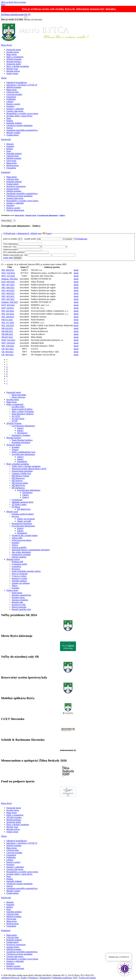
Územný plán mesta (15, 111)
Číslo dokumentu (10, 244)
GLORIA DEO (18, 407)
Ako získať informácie (21, 552)
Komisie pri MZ (19, 605)
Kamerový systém (19, 578)
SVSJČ (15, 421)
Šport (9, 118)
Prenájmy (10, 106)
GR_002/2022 (8, 355)
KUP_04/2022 (8, 308)
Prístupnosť (33, 978)
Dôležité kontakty (14, 87)
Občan (4, 78)
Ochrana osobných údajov (23, 514)
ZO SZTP (16, 416)
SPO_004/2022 (8, 293)
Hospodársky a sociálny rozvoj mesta (22, 113)
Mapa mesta (12, 54)
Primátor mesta (18, 597)
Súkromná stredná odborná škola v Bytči (29, 469)
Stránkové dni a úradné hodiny (25, 535)
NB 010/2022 (7, 328)
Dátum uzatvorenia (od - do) (15, 255)
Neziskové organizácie (16, 186)
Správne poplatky (19, 547)
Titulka (24, 978)
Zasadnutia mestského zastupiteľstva (22, 130)
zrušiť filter (8, 258)
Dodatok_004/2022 (10, 302)
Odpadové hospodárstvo (17, 82)
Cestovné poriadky (14, 94)
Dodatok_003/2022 (10, 279)
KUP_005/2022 (8, 282)
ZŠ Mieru (16, 507)
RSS (3, 14)
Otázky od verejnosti (26, 519)
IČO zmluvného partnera (14, 252)
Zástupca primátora (20, 600)
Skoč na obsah (7, 2)
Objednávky (22, 433)
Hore (3, 5)
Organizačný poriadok (21, 555)
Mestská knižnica (14, 62)
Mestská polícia (13, 71)
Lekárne (10, 102)
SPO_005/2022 (8, 290)
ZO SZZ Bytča (18, 419)
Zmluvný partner (10, 249)
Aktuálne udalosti (19, 581)
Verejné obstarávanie (15, 210)
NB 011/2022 (7, 320)
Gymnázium (17, 500)
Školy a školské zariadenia (18, 66)
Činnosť (15, 450)
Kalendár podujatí (14, 123)
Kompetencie (45, 978)
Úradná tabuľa (12, 135)
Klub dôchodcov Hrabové (23, 414)
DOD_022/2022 (8, 340)
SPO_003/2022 (8, 296)
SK (26, 14)
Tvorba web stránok (87, 978)
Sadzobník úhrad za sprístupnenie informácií (31, 550)
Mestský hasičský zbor (21, 609)
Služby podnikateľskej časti (23, 452)
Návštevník (6, 139)
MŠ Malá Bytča (18, 485)
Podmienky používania (62, 978)
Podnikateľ (6, 172)
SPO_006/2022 (8, 288)
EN (29, 14)
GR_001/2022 (8, 349)
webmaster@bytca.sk (10, 978)
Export (49, 233)
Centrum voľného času (21, 473)
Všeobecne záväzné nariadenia (19, 125)
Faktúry (20, 431)
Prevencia (16, 569)
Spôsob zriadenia (19, 557)
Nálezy (15, 586)
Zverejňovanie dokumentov (48, 215)
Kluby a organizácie (15, 57)
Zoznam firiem (13, 189)
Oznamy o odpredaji (15, 109)
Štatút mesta (17, 593)
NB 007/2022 (7, 337)
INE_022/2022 (8, 311)
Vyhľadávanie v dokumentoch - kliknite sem (22, 233)
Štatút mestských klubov (22, 409)
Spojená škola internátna (22, 471)
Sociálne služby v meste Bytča (19, 116)
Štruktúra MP (17, 562)
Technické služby (14, 64)
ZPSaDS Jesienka (14, 59)
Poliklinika (11, 99)
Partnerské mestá (14, 50)
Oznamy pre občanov (21, 583)
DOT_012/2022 (8, 276)
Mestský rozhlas (13, 133)
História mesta (13, 165)
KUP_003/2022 (8, 305)
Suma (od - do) (10, 247)
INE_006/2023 (8, 270)
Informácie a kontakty (21, 435)
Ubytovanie (11, 161)
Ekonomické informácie (22, 524)
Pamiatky (10, 146)
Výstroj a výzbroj (19, 576)
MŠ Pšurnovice (18, 478)
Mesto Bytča (6, 45)
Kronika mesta (13, 52)
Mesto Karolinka (19, 395)
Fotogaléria (11, 97)
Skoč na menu (20, 2)
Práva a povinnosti (20, 574)
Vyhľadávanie (81, 239)
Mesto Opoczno (18, 397)
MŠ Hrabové (17, 481)
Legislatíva (16, 566)
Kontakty (20, 14)
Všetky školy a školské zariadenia (26, 466)
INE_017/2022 (8, 323)
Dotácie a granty (13, 104)
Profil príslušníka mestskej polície (26, 571)
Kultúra (10, 121)
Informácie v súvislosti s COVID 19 (22, 85)
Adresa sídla (17, 538)
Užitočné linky (13, 92)
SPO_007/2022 (8, 285)
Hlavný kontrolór (19, 607)
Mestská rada (17, 602)
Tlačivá (10, 128)
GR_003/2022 (8, 352)
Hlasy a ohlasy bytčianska (23, 411)
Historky (10, 144)
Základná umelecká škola (23, 502)
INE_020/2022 (8, 317)
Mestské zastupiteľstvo (21, 595)
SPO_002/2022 (8, 299)
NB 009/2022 (7, 331)
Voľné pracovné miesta (22, 540)
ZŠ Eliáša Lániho (19, 504)
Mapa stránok (11, 14)
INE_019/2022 (8, 325)
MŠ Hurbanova (18, 488)
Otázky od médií (24, 521)
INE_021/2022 (8, 314)
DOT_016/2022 (8, 343)
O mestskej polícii (19, 564)
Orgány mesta (12, 73)
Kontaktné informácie (21, 442)
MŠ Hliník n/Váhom (20, 476)
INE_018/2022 (8, 346)
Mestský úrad (12, 69)
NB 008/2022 (7, 334)
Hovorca (15, 516)
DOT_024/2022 (8, 273)
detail (76, 270)
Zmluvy (62, 215)
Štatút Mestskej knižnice (22, 440)
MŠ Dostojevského (20, 483)
